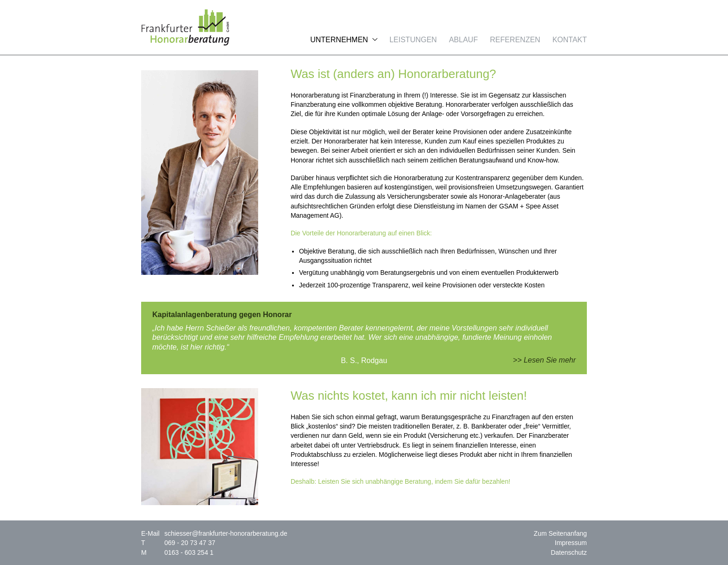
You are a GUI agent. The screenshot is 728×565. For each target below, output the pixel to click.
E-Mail (150, 533)
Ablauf (463, 40)
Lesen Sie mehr (550, 360)
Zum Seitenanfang (560, 533)
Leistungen (413, 40)
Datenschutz (569, 552)
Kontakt (570, 40)
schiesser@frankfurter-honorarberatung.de (226, 533)
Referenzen (515, 40)
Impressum (571, 543)
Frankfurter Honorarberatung (185, 27)
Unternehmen (339, 40)
